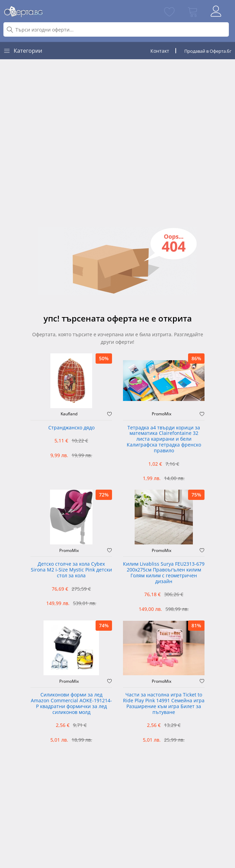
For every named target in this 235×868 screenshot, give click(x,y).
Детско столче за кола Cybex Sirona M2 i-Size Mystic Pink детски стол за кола (71, 570)
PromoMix (162, 414)
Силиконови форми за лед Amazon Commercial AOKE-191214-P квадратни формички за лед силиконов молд (71, 703)
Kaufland (69, 414)
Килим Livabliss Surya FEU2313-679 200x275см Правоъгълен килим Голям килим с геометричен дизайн (164, 573)
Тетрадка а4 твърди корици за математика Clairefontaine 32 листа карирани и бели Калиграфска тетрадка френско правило (164, 439)
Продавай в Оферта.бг (208, 51)
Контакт (160, 51)
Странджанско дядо (71, 428)
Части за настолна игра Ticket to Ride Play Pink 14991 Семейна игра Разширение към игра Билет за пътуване (164, 703)
